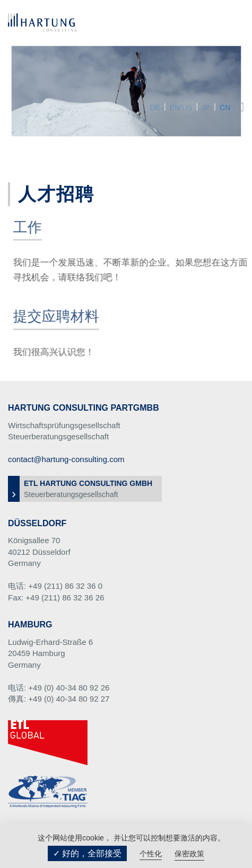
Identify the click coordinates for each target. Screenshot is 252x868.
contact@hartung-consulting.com (66, 459)
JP (206, 108)
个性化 (151, 854)
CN (225, 108)
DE (155, 108)
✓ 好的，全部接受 (87, 853)
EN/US (181, 108)
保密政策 (189, 854)
